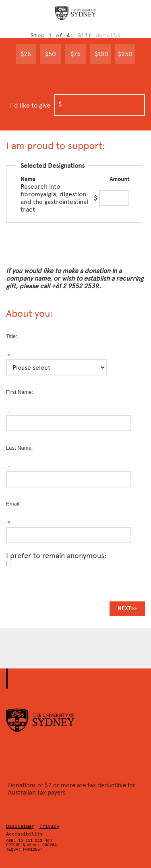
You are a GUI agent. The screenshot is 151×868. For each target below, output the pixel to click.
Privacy (49, 826)
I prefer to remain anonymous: (56, 556)
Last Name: (19, 448)
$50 (51, 54)
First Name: (20, 392)
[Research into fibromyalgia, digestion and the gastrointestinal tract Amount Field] (114, 198)
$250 (125, 54)
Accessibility (24, 834)
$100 (101, 54)
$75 (75, 54)
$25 (26, 54)
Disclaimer (20, 826)
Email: (13, 504)
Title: (12, 336)
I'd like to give (30, 105)
